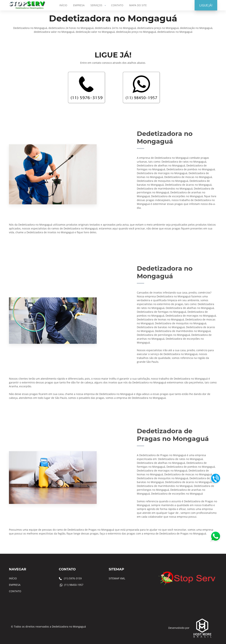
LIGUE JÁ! (206, 5)
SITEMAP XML (117, 578)
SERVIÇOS (99, 5)
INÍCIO (63, 5)
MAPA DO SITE (138, 5)
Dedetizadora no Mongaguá (69, 627)
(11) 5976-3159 (73, 578)
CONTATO (117, 5)
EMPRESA (79, 5)
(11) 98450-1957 (74, 585)
